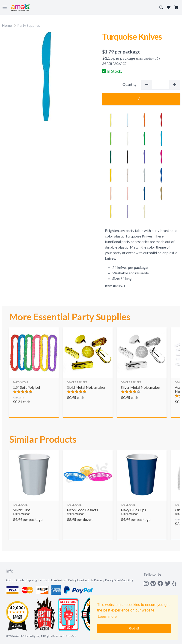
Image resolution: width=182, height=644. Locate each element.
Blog (130, 580)
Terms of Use (47, 580)
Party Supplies (29, 25)
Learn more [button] (107, 616)
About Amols (15, 580)
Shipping (31, 580)
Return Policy (67, 580)
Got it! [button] (134, 628)
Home (7, 25)
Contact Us (85, 580)
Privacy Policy (104, 580)
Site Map (120, 580)
